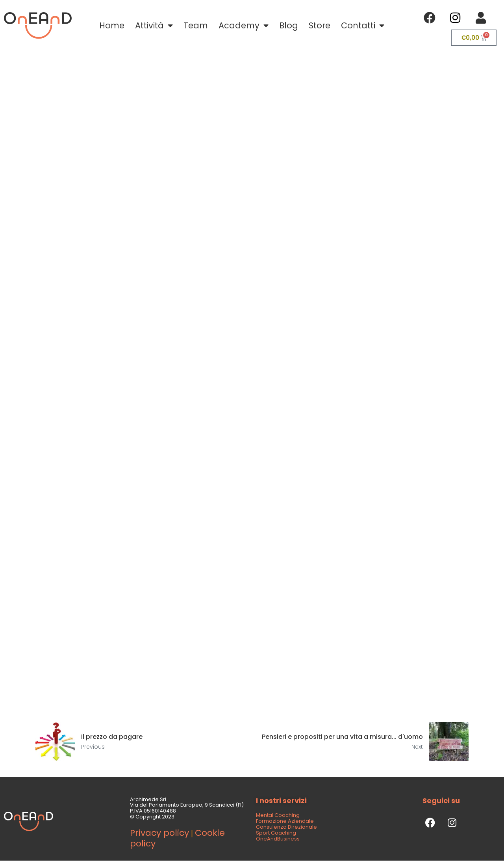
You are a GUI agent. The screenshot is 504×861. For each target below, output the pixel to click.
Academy (244, 26)
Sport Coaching (276, 833)
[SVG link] (38, 25)
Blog (289, 25)
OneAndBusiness (278, 839)
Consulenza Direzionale (286, 827)
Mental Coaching (278, 815)
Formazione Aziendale (285, 821)
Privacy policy (159, 833)
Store (320, 25)
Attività (154, 26)
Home (112, 25)
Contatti (363, 26)
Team (196, 25)
